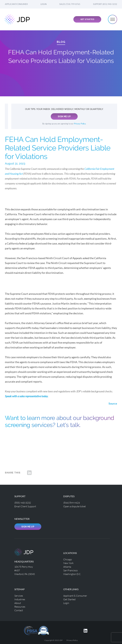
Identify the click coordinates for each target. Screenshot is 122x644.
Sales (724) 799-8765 (70, 4)
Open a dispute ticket (75, 506)
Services (19, 596)
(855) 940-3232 (23, 503)
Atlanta (67, 567)
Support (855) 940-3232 (105, 4)
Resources (20, 607)
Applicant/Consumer (16, 4)
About (18, 603)
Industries (20, 599)
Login (44, 4)
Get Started (87, 19)
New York (68, 563)
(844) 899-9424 (72, 503)
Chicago (68, 559)
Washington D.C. (72, 574)
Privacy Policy (80, 124)
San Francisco (70, 570)
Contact (19, 610)
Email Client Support (25, 506)
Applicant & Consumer (75, 596)
